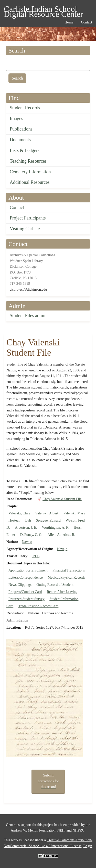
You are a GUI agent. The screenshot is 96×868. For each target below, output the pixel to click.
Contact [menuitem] (87, 22)
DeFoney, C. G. (31, 535)
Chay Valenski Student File (62, 499)
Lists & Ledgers (25, 150)
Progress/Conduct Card (25, 592)
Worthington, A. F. (55, 528)
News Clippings (20, 585)
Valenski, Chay (19, 513)
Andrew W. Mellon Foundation (33, 830)
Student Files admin (28, 316)
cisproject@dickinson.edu (28, 289)
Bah (28, 520)
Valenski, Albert (47, 513)
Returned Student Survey (26, 599)
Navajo (27, 542)
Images (16, 119)
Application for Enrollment (28, 570)
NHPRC (78, 830)
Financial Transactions (69, 570)
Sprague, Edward (48, 520)
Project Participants (28, 218)
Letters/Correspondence (26, 578)
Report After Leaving (62, 592)
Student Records (25, 108)
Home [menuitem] (69, 22)
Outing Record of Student (55, 585)
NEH (61, 830)
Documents (20, 140)
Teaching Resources (28, 161)
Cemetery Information (30, 172)
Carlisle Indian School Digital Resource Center (43, 10)
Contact (17, 208)
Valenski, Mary (74, 513)
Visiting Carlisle (25, 229)
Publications (21, 129)
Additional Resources (30, 182)
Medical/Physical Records (66, 578)
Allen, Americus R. (61, 535)
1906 (36, 556)
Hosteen (14, 520)
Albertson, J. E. (26, 528)
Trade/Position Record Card (39, 606)
